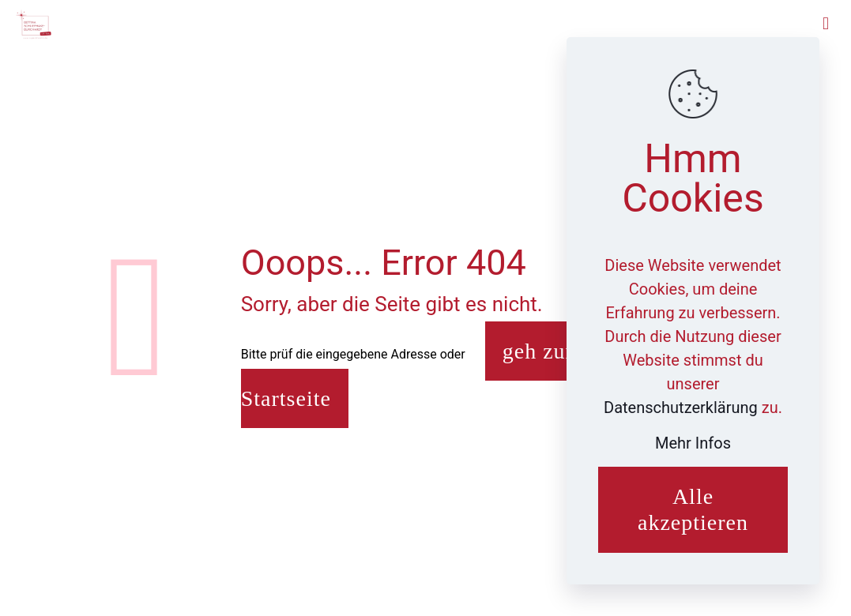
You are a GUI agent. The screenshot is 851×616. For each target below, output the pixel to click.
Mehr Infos (693, 443)
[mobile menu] (826, 24)
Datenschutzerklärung (683, 408)
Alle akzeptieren (693, 510)
